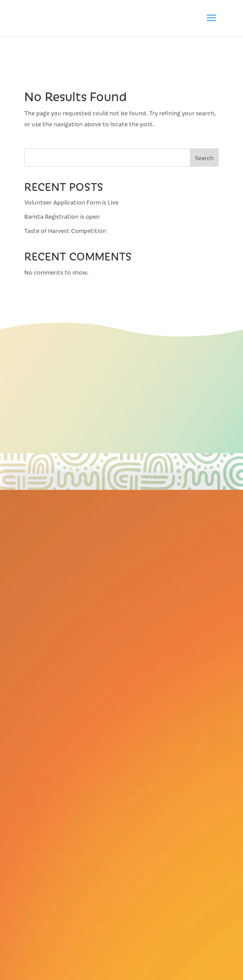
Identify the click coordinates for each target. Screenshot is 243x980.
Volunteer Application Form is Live (72, 202)
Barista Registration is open (62, 216)
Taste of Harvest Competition (65, 230)
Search (204, 158)
